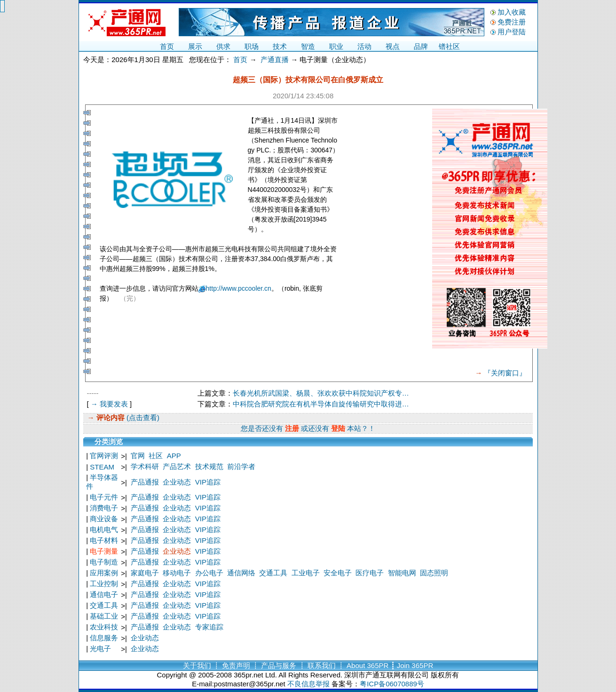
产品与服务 (279, 665)
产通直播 (275, 60)
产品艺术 (177, 466)
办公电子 (209, 573)
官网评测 (104, 456)
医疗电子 (370, 573)
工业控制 (104, 584)
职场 (252, 46)
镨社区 (449, 46)
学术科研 (145, 466)
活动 (364, 46)
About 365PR (367, 665)
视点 (393, 46)
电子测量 (104, 551)
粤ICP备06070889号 (392, 684)
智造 (308, 46)
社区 (156, 456)
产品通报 (145, 482)
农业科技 (104, 627)
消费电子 (104, 508)
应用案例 (104, 573)
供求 (223, 46)
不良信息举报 (308, 684)
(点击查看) (142, 418)
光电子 (100, 648)
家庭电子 (145, 573)
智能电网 (402, 573)
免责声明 (236, 665)
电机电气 (104, 529)
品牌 (421, 46)
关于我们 (197, 665)
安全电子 (338, 573)
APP (174, 456)
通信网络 (241, 573)
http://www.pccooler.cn (239, 288)
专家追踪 (209, 627)
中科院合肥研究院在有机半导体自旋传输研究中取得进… (321, 404)
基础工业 (104, 616)
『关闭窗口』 (505, 373)
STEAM (102, 467)
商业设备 (104, 519)
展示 (195, 46)
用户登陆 (512, 32)
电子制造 (104, 562)
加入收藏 (512, 12)
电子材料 (104, 540)
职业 (336, 46)
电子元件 (104, 497)
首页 (167, 46)
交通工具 (273, 573)
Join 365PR (415, 665)
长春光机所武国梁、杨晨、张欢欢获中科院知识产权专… (321, 393)
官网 (138, 456)
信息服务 (104, 638)
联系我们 (322, 665)
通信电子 (104, 594)
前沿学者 (241, 466)
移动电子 (177, 573)
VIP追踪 (208, 482)
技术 (280, 46)
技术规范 (209, 466)
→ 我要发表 (109, 404)
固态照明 (434, 573)
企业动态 (177, 482)
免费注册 (512, 22)
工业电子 (306, 573)
